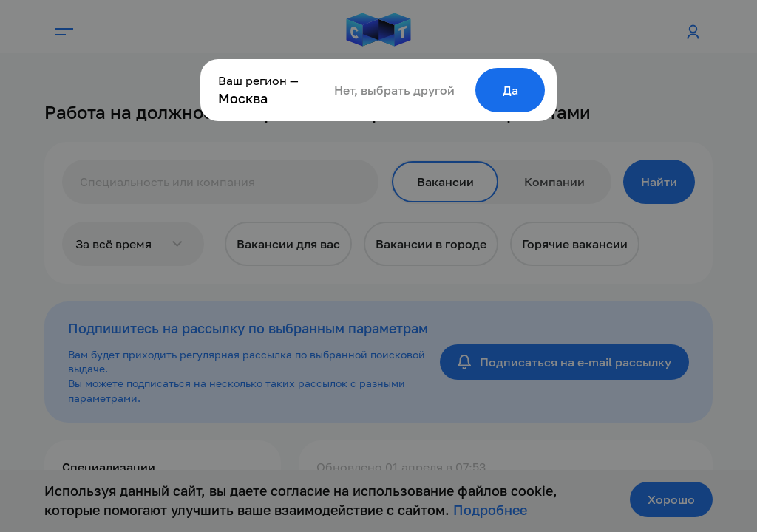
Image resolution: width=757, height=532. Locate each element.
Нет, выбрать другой (394, 90)
